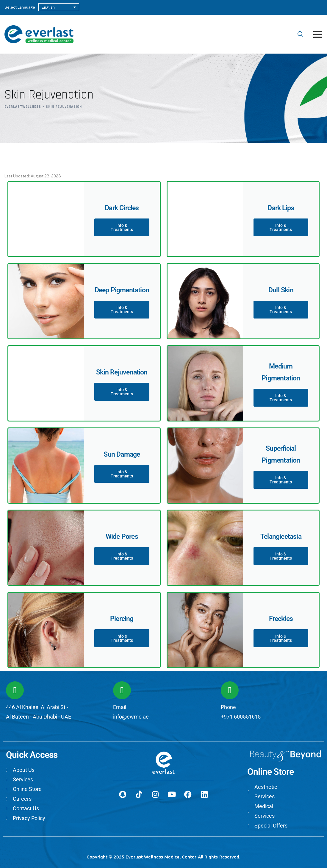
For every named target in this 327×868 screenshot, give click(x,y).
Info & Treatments (122, 227)
